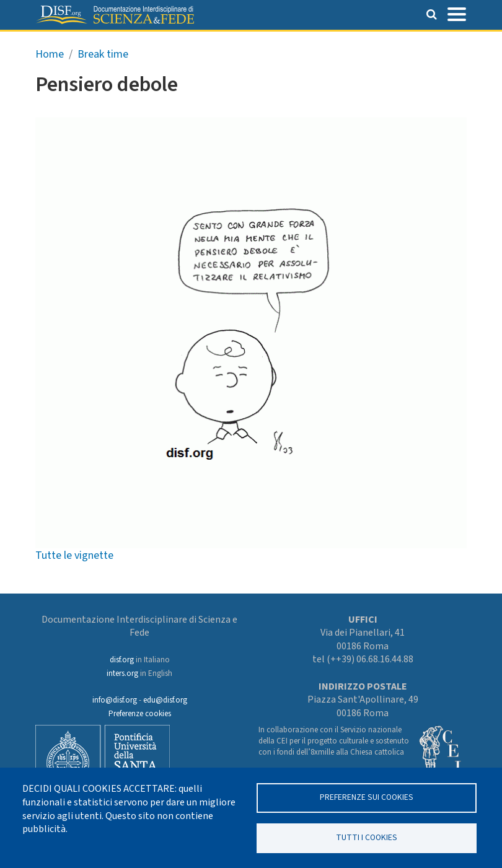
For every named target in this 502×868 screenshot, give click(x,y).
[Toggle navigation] (457, 13)
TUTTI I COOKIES (367, 837)
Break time (103, 54)
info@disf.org (115, 700)
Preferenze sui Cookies (367, 797)
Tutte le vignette (74, 555)
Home (50, 54)
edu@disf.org (165, 700)
